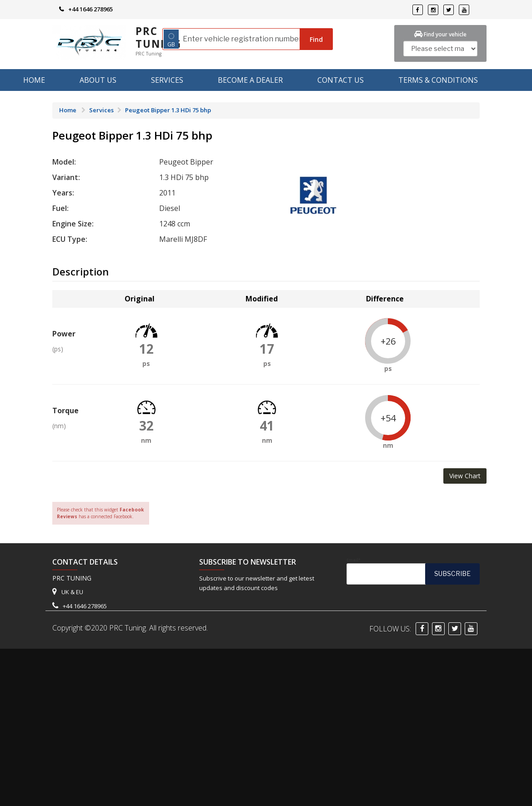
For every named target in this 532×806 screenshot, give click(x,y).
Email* (413, 571)
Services (167, 80)
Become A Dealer (250, 80)
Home (34, 80)
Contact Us (341, 80)
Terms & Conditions (438, 80)
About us (98, 80)
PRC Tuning (158, 38)
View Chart (465, 476)
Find (316, 39)
